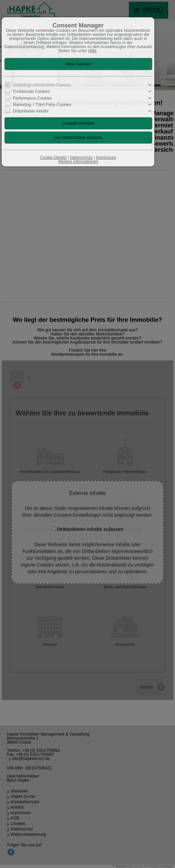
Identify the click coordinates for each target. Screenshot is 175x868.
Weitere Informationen (78, 162)
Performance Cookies (32, 98)
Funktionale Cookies (31, 91)
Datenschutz (81, 158)
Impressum (106, 158)
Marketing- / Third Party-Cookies (42, 105)
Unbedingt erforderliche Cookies (42, 85)
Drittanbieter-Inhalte (31, 111)
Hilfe (92, 51)
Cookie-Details (53, 158)
